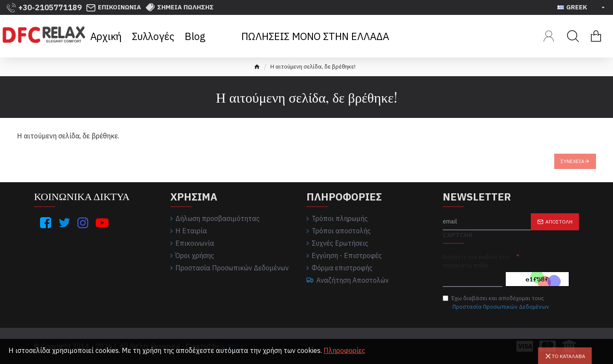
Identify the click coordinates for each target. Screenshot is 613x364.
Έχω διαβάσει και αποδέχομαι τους (497, 303)
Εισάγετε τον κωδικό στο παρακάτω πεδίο (476, 261)
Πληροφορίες (344, 350)
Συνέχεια (573, 161)
